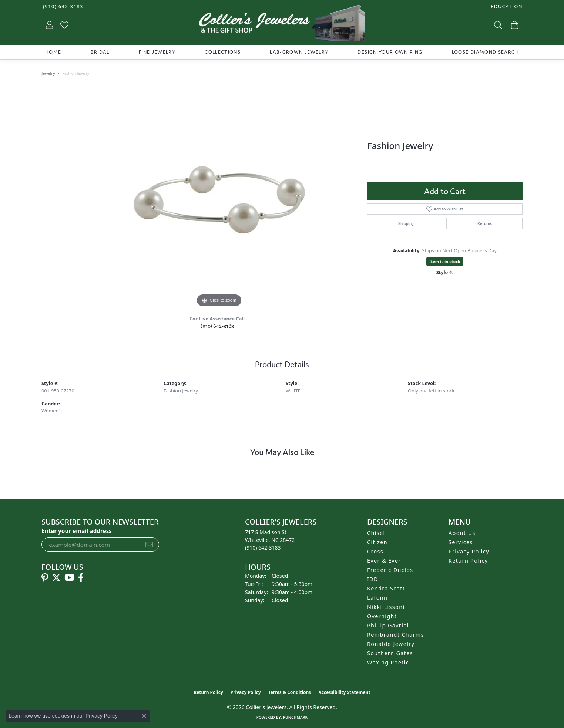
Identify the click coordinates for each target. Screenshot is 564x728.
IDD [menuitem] (373, 579)
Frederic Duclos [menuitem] (390, 570)
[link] (62, 6)
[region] (219, 198)
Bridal (100, 52)
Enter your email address (77, 531)
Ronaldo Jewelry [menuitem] (391, 644)
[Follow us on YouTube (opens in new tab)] (69, 578)
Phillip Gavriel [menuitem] (388, 625)
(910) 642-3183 (217, 326)
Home (53, 52)
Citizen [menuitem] (377, 542)
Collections (223, 52)
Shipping (406, 223)
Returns (485, 223)
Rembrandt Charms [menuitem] (396, 635)
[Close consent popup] (144, 716)
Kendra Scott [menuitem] (386, 588)
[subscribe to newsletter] (149, 545)
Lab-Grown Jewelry (299, 52)
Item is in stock (445, 261)
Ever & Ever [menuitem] (384, 561)
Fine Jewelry (157, 52)
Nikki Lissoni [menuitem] (386, 607)
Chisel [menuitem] (376, 533)
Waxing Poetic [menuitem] (388, 662)
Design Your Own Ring (390, 52)
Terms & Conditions (290, 692)
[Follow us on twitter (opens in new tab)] (56, 578)
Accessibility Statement (344, 692)
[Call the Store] (263, 548)
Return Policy (468, 561)
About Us (462, 533)
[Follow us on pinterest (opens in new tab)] (45, 578)
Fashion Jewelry (181, 391)
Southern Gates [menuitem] (390, 653)
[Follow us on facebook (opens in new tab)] (81, 578)
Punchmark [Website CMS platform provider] (296, 717)
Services (461, 542)
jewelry (48, 73)
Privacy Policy (469, 551)
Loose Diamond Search (485, 52)
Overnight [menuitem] (382, 616)
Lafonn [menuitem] (377, 598)
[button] (506, 6)
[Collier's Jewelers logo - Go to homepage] (282, 25)
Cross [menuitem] (375, 551)
